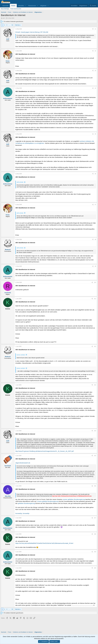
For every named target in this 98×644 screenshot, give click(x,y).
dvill (4, 18)
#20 (95, 568)
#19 (95, 552)
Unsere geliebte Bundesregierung (48, 501)
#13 (95, 385)
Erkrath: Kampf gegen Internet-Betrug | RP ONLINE (32, 32)
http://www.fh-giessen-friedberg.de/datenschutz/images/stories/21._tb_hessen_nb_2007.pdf (45, 451)
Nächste (17, 25)
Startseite (5, 6)
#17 (95, 518)
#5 (95, 134)
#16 (95, 486)
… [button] (9, 25)
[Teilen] (93, 29)
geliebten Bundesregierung (27, 503)
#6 (95, 174)
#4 (95, 88)
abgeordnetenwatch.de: (23, 463)
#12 (95, 346)
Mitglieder (43, 6)
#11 (95, 299)
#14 (95, 431)
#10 (95, 282)
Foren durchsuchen (16, 9)
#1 (95, 29)
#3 (95, 71)
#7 (95, 205)
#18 (95, 534)
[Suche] (93, 6)
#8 (95, 239)
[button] (26, 6)
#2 (95, 51)
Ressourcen (32, 6)
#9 (95, 266)
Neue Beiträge (5, 9)
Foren (13, 6)
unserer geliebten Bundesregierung (74, 499)
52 (12, 25)
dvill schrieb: (20, 182)
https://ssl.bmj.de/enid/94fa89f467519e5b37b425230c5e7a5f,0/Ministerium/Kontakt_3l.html (44, 543)
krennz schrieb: (21, 355)
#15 (95, 456)
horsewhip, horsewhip (22, 513)
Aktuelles (21, 6)
